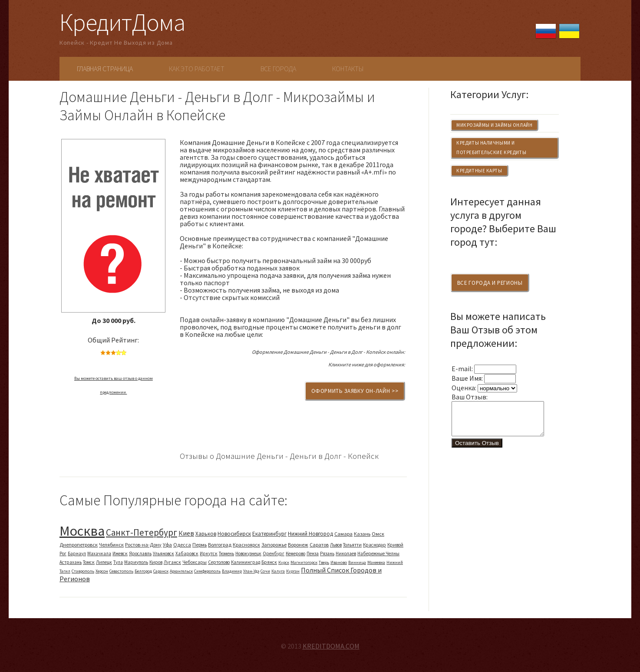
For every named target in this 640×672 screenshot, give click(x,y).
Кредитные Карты (479, 171)
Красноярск (246, 545)
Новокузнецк (248, 553)
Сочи (265, 571)
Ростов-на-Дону (143, 545)
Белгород (143, 571)
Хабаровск (187, 553)
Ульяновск (163, 553)
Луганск (172, 562)
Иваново (339, 562)
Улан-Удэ (251, 571)
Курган (293, 571)
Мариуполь (136, 562)
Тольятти (352, 545)
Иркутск (209, 553)
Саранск (161, 571)
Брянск (269, 562)
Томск (89, 562)
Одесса (182, 545)
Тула (118, 562)
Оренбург (274, 553)
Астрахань (71, 562)
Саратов (319, 545)
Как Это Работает (197, 69)
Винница (357, 562)
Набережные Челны (378, 553)
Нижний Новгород (310, 534)
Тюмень (226, 553)
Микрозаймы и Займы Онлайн (494, 125)
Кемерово (295, 553)
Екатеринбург (269, 534)
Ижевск (120, 553)
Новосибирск (234, 534)
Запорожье (274, 545)
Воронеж (298, 545)
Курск (284, 562)
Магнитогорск (304, 562)
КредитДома (122, 22)
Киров (156, 562)
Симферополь (207, 571)
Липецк (104, 562)
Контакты (348, 69)
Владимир (232, 571)
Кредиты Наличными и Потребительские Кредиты (491, 148)
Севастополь (121, 571)
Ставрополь (83, 571)
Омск (378, 534)
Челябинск (111, 545)
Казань (362, 534)
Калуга (278, 571)
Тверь (324, 562)
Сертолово (219, 562)
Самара (343, 534)
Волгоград (220, 545)
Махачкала (99, 553)
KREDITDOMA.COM (331, 646)
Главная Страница (105, 69)
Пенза (313, 553)
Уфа (167, 545)
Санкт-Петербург (142, 532)
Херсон (102, 571)
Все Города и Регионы (490, 283)
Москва (82, 531)
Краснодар (374, 545)
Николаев (346, 553)
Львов (336, 545)
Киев (186, 533)
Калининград (246, 562)
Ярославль (140, 553)
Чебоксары (195, 562)
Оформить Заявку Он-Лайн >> (355, 391)
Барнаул (77, 553)
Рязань (327, 553)
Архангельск (181, 571)
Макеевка (376, 562)
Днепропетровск (79, 545)
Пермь (200, 545)
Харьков (206, 534)
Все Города (278, 69)
